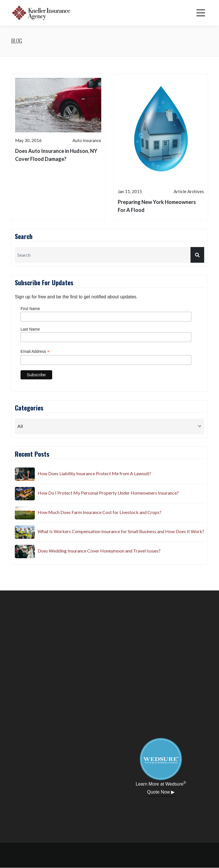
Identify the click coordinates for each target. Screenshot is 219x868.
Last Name (30, 329)
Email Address (35, 352)
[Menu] (201, 13)
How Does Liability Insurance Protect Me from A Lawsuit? (94, 473)
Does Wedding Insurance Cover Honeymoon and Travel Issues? (99, 551)
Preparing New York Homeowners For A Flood (157, 206)
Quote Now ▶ (161, 792)
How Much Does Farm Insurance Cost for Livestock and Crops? (100, 512)
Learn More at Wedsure (161, 784)
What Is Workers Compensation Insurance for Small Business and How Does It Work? (121, 531)
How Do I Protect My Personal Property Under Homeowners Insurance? (108, 493)
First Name (30, 309)
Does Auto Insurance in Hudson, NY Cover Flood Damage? (56, 155)
